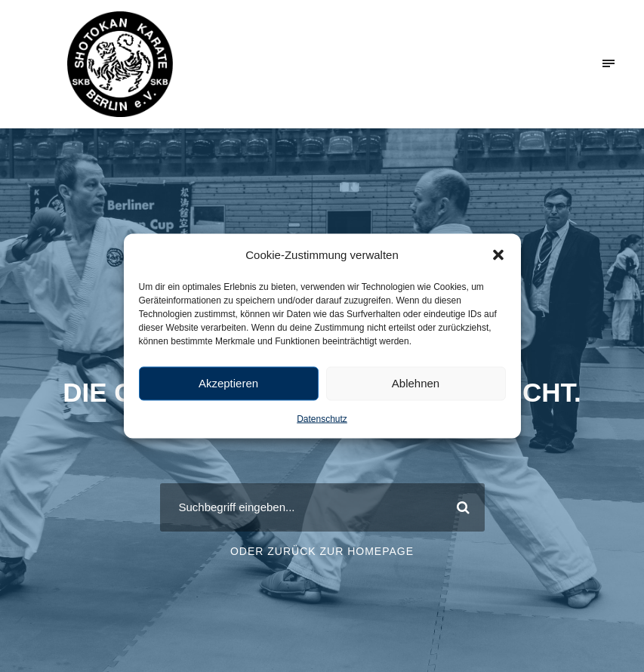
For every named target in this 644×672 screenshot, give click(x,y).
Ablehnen (416, 383)
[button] (498, 254)
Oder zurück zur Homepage (322, 551)
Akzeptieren (228, 383)
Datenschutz (322, 418)
